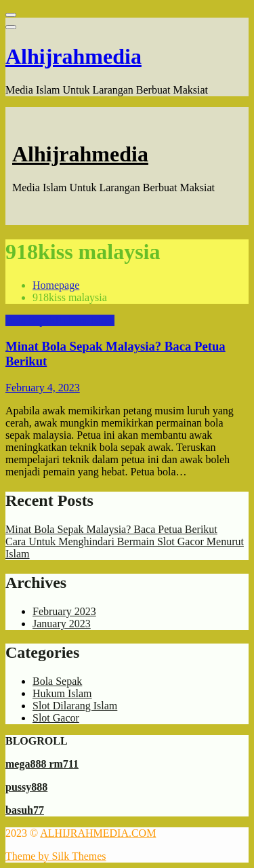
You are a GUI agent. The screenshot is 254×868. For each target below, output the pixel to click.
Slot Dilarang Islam (75, 706)
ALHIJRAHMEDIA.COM (98, 833)
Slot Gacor (56, 718)
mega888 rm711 (42, 764)
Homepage (56, 285)
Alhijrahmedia (73, 56)
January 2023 (62, 624)
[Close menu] (11, 15)
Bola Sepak (30, 320)
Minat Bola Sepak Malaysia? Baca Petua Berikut (111, 529)
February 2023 (64, 611)
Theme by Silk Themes (56, 856)
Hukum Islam (85, 320)
